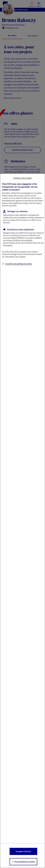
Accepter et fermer (23, 851)
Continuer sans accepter (22, 178)
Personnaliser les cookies (25, 862)
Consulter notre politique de (19, 264)
